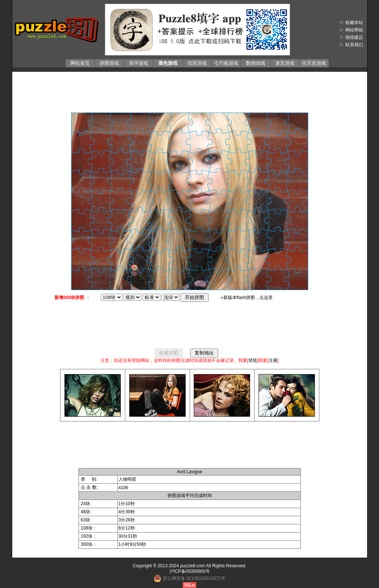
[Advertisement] (190, 90)
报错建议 (354, 37)
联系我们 (354, 45)
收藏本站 (354, 23)
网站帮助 (354, 30)
